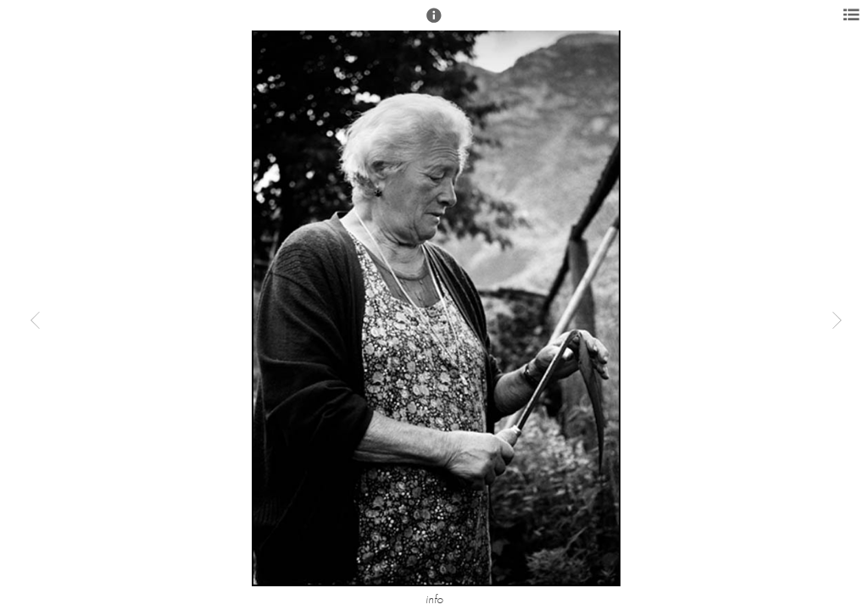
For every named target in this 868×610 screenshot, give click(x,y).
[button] (434, 23)
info (434, 599)
